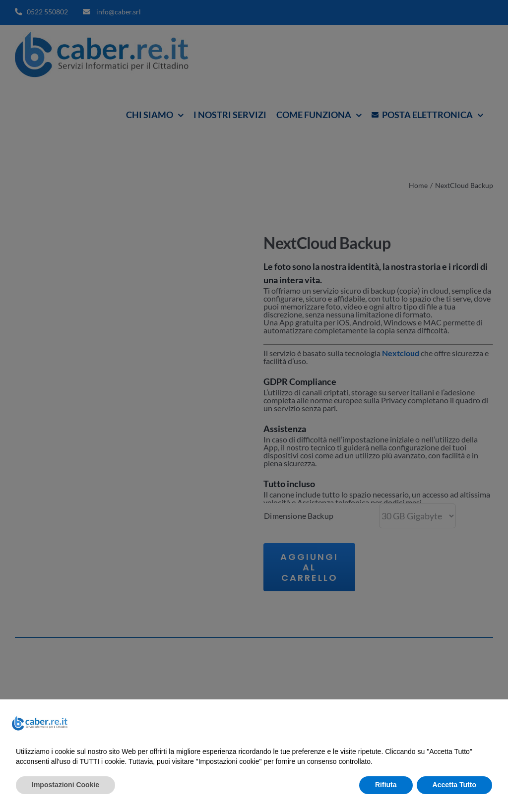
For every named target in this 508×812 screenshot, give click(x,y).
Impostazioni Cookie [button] (65, 785)
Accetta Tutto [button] (454, 785)
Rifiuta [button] (386, 785)
